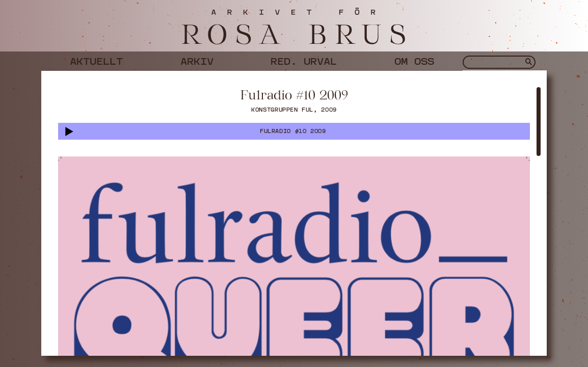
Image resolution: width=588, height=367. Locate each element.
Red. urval (304, 60)
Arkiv (197, 60)
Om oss (414, 60)
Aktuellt (96, 60)
